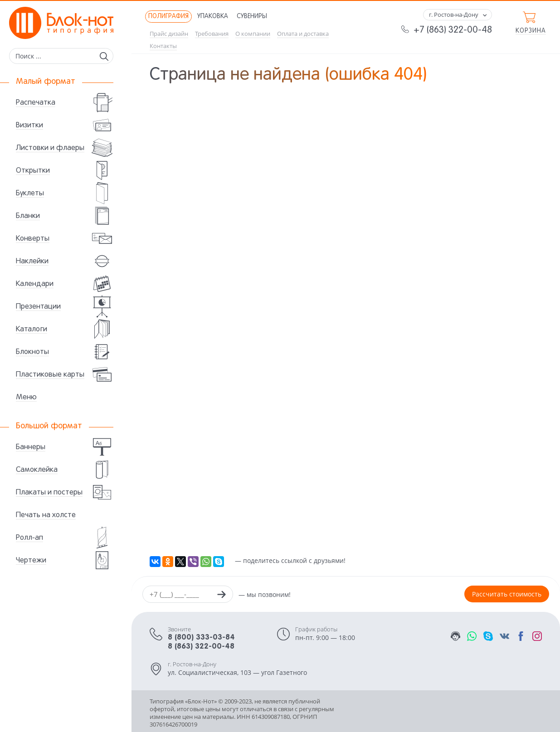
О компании (253, 34)
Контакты (163, 46)
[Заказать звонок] (221, 596)
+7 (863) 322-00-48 (453, 30)
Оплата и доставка (303, 34)
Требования (212, 34)
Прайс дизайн (169, 34)
